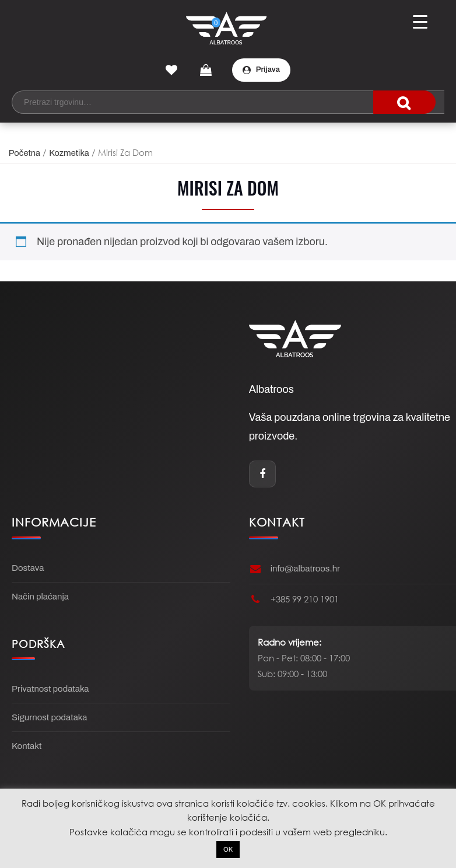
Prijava (261, 70)
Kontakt (27, 746)
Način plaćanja (40, 597)
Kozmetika (69, 153)
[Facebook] (262, 474)
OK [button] (228, 849)
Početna (24, 153)
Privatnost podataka (50, 689)
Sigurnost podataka (49, 717)
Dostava (28, 568)
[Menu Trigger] (420, 22)
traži (404, 102)
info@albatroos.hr (305, 569)
